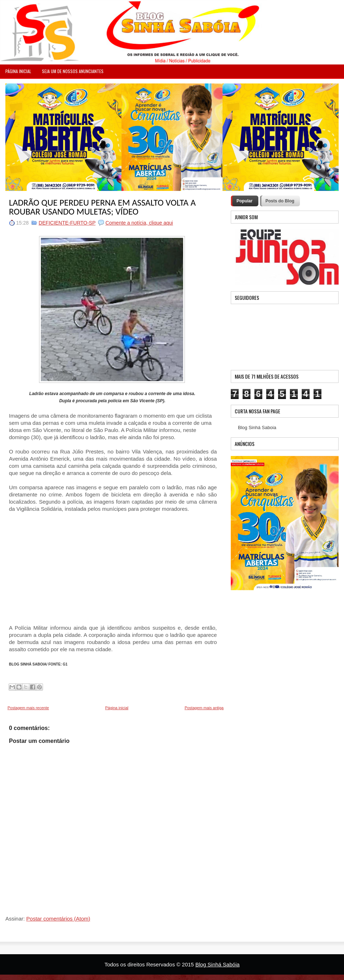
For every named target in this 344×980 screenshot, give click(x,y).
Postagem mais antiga (204, 708)
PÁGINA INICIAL (18, 71)
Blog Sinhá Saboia (257, 427)
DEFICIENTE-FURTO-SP (67, 223)
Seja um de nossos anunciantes (73, 71)
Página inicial (117, 708)
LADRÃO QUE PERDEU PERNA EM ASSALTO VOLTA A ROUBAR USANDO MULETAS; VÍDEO (102, 207)
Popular (245, 201)
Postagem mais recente (28, 708)
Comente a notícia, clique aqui (139, 223)
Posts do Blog (280, 201)
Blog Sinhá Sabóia (217, 964)
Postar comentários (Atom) (58, 919)
